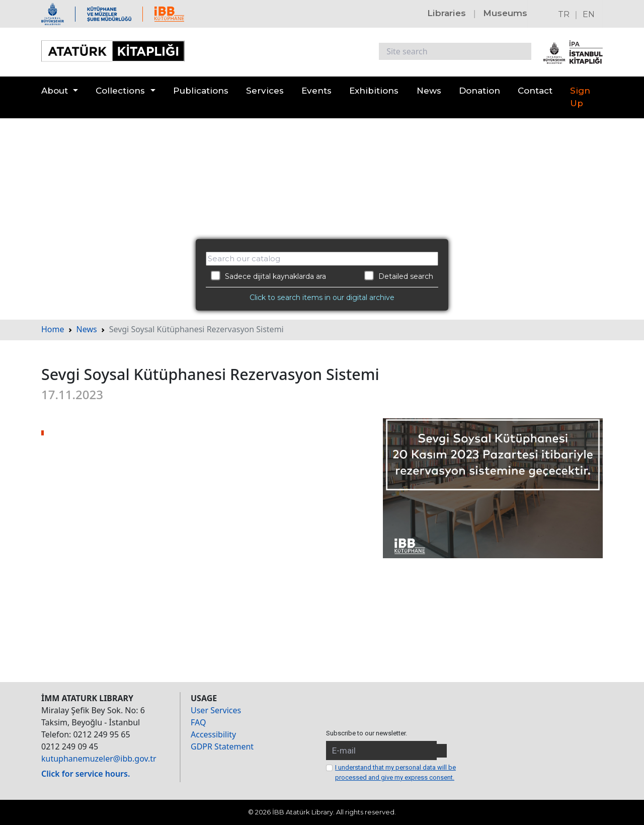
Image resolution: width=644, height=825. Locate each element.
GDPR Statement (222, 746)
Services (265, 91)
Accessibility (213, 734)
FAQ (198, 722)
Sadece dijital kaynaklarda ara (268, 276)
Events (316, 91)
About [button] (55, 91)
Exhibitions (374, 91)
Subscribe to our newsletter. (367, 733)
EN (589, 14)
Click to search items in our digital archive (322, 297)
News (429, 91)
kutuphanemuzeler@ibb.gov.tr (99, 759)
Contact (535, 91)
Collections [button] (120, 91)
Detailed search (399, 276)
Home (53, 329)
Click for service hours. (86, 774)
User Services (216, 710)
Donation (479, 91)
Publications (201, 91)
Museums (505, 13)
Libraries (447, 13)
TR (564, 14)
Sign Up (580, 97)
